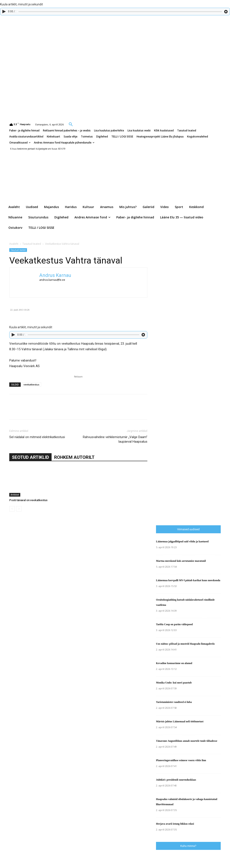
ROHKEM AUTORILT (74, 457)
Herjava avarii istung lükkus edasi (175, 824)
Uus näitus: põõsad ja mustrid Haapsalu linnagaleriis (185, 644)
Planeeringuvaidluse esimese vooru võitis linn (181, 760)
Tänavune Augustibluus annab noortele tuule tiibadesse (187, 741)
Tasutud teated (32, 244)
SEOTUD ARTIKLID (30, 457)
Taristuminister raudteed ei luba (174, 702)
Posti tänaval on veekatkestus (28, 500)
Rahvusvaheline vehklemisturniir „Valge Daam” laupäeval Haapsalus (115, 439)
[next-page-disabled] (19, 509)
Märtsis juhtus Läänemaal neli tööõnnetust (180, 721)
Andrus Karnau (55, 275)
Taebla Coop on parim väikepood (174, 624)
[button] (71, 124)
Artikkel (15, 495)
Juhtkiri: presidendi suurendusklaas (176, 780)
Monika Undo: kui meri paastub (174, 683)
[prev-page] (12, 509)
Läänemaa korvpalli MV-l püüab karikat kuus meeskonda (188, 580)
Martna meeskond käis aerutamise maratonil (181, 561)
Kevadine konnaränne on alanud (174, 663)
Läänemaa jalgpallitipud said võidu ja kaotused (182, 541)
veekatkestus (31, 384)
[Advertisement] (193, 432)
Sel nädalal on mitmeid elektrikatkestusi (37, 437)
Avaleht (14, 244)
